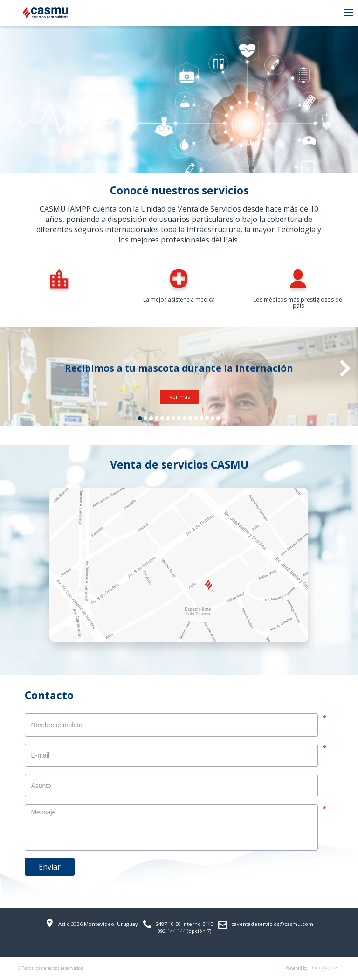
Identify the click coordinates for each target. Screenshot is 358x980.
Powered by (313, 968)
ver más (180, 397)
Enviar (50, 867)
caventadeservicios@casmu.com (266, 925)
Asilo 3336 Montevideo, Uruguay (92, 923)
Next (345, 368)
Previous (13, 368)
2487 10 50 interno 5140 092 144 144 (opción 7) (178, 927)
